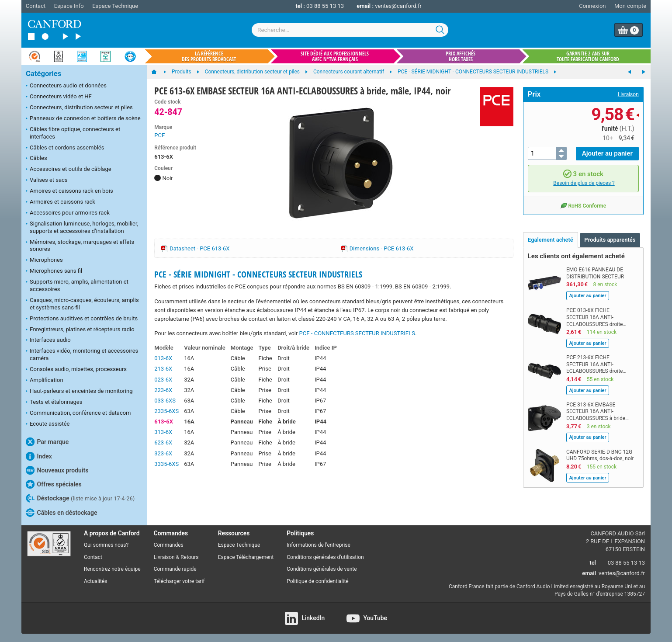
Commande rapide (175, 569)
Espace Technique (115, 6)
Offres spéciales (54, 484)
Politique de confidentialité (317, 581)
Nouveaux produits (57, 470)
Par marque (47, 442)
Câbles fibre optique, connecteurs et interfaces (73, 133)
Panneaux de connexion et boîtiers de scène (83, 119)
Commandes (169, 545)
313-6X (163, 432)
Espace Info (69, 6)
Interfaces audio (48, 340)
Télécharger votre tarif (179, 581)
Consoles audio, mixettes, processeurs (76, 370)
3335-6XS (166, 464)
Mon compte (630, 6)
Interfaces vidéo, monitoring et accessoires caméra (82, 354)
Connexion (592, 6)
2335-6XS (166, 411)
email (589, 573)
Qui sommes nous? (106, 545)
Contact (36, 6)
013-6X (163, 358)
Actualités (95, 581)
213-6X (163, 369)
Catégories (43, 74)
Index (39, 456)
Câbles (36, 159)
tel (593, 563)
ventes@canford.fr (398, 6)
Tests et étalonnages (54, 403)
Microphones (44, 260)
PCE (159, 135)
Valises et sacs (47, 180)
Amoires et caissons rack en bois (69, 191)
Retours (189, 557)
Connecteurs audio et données (66, 86)
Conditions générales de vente (322, 569)
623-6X (163, 442)
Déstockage (80, 498)
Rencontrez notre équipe (112, 569)
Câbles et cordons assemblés (65, 148)
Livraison (628, 94)
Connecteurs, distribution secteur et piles (79, 108)
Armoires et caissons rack (61, 202)
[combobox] (350, 30)
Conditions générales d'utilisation (325, 557)
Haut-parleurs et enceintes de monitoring (79, 392)
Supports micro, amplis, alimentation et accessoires (77, 285)
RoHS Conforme (583, 205)
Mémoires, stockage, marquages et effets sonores (80, 246)
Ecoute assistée (48, 424)
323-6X (163, 453)
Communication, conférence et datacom (78, 413)
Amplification (45, 381)
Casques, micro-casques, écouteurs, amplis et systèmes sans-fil (82, 304)
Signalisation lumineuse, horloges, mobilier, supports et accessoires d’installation (82, 227)
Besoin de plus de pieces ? (584, 183)
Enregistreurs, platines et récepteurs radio (80, 330)
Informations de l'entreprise (319, 545)
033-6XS (165, 401)
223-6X (163, 390)
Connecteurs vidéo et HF (59, 97)
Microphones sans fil (54, 271)
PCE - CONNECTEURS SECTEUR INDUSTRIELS (357, 333)
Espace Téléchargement (246, 557)
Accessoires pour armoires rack (68, 213)
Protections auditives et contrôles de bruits (82, 319)
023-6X (163, 380)
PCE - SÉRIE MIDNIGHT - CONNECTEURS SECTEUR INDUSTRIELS (258, 274)
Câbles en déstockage (62, 513)
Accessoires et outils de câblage (69, 170)
